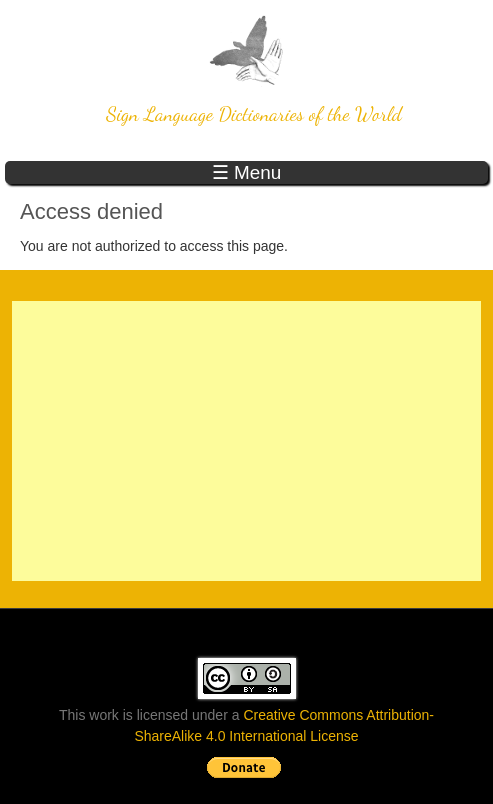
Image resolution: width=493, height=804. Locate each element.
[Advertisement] (246, 441)
